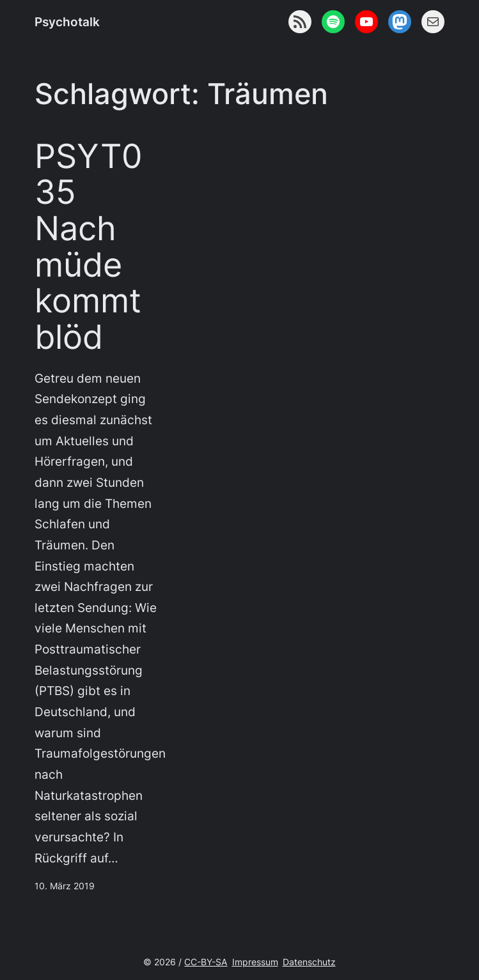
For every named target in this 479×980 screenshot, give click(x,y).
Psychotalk (67, 22)
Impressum (255, 962)
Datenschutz (309, 962)
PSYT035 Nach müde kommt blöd (89, 247)
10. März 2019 (65, 886)
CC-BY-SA (206, 962)
